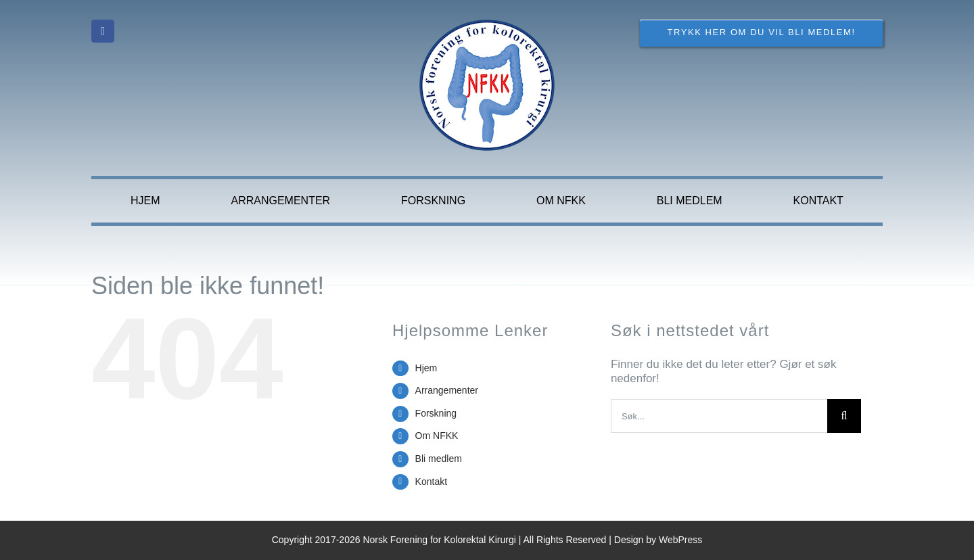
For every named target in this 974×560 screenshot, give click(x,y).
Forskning (436, 413)
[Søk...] (719, 416)
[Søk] (844, 416)
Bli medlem (439, 459)
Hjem (426, 368)
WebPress (680, 540)
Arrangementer (447, 390)
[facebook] (103, 31)
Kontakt (431, 482)
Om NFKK (437, 436)
